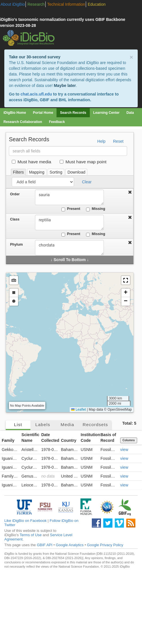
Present (71, 209)
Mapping (37, 172)
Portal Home (43, 113)
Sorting (56, 172)
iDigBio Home (15, 113)
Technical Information (66, 4)
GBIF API (44, 545)
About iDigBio (13, 4)
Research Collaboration (23, 122)
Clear (87, 182)
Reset (118, 141)
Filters (18, 172)
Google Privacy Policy (105, 545)
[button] (126, 280)
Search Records (73, 113)
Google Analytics (70, 545)
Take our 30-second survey (35, 57)
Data (130, 113)
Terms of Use (31, 535)
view (124, 450)
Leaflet (78, 410)
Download (76, 172)
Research (36, 4)
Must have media (31, 162)
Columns (129, 440)
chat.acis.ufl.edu (36, 94)
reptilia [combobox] (69, 222)
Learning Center (106, 113)
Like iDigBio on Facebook (25, 521)
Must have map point (83, 162)
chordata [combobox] (69, 248)
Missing (96, 209)
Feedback (57, 122)
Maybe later (65, 86)
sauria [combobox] (69, 197)
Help (101, 141)
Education (97, 4)
